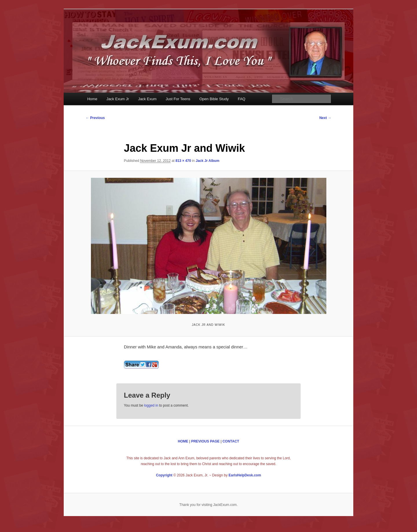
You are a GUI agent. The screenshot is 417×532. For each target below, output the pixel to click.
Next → (325, 118)
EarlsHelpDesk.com (245, 475)
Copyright (164, 475)
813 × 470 (183, 161)
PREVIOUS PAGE (205, 441)
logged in (151, 405)
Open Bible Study (214, 99)
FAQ (242, 99)
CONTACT (231, 441)
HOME (183, 441)
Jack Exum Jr (118, 99)
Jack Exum (147, 99)
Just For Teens (178, 99)
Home (92, 99)
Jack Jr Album (208, 161)
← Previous (95, 118)
